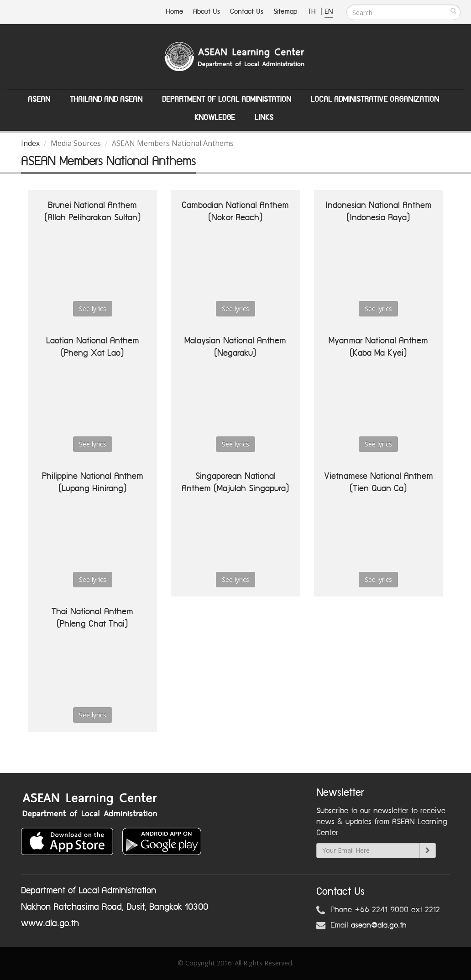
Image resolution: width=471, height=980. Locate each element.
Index (30, 143)
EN (329, 12)
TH (313, 12)
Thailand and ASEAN (106, 99)
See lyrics (93, 309)
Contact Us (247, 12)
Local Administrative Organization (375, 99)
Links (264, 118)
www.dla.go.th (50, 923)
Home (174, 12)
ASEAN (39, 99)
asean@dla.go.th (379, 925)
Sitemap (285, 12)
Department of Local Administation (227, 99)
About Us (207, 12)
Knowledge (215, 118)
